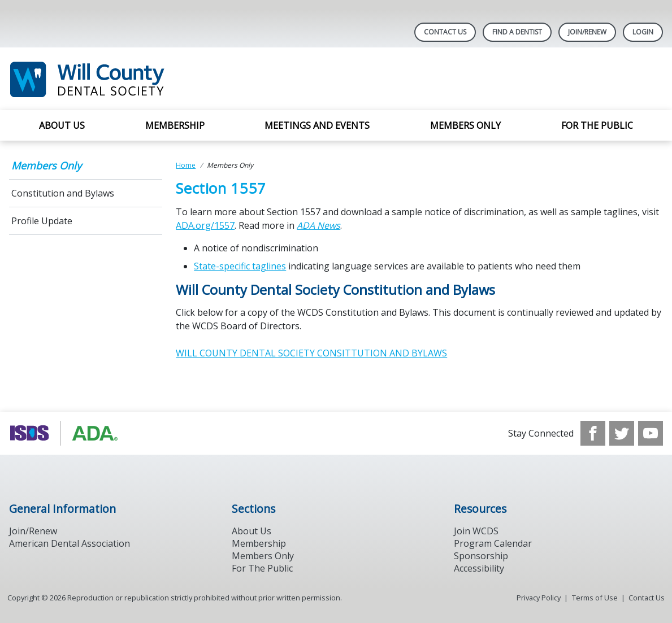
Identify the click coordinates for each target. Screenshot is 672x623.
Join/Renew (587, 32)
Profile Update (42, 221)
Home (186, 165)
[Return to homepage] (155, 79)
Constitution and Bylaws (63, 193)
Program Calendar (493, 543)
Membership (175, 125)
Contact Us (445, 32)
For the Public (597, 125)
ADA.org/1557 (205, 225)
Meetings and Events (317, 125)
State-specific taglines (240, 266)
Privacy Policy (539, 598)
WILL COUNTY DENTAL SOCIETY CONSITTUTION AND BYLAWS (311, 353)
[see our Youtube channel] (651, 433)
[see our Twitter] (622, 433)
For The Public (262, 568)
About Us (62, 125)
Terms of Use (595, 598)
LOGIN (643, 32)
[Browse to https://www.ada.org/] (66, 433)
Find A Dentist (517, 32)
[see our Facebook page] (593, 433)
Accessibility (479, 568)
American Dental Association (70, 543)
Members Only (465, 125)
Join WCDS (476, 531)
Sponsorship (481, 556)
